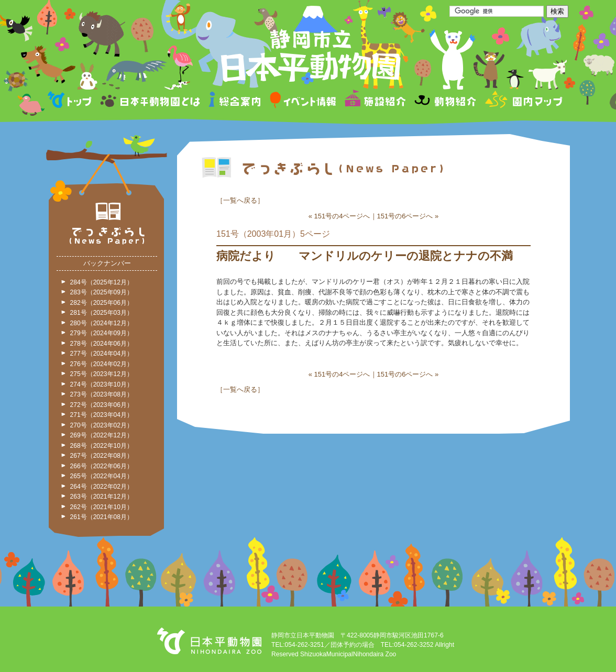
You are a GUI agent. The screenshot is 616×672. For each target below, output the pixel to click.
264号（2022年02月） (102, 487)
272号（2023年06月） (102, 405)
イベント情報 (303, 101)
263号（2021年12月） (102, 497)
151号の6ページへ (405, 216)
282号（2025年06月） (102, 303)
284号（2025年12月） (102, 282)
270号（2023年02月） (102, 425)
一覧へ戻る (240, 200)
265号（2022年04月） (102, 476)
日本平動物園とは (151, 101)
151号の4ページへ (342, 216)
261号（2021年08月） (102, 517)
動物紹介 (445, 101)
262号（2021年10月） (102, 507)
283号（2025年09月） (102, 292)
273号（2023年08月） (102, 394)
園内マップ (522, 101)
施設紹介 (375, 101)
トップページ (71, 101)
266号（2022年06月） (102, 466)
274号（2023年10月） (102, 384)
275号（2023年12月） (102, 374)
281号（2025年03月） (102, 313)
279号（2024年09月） (102, 333)
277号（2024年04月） (102, 354)
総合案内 (235, 101)
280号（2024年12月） (102, 323)
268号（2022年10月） (102, 446)
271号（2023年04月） (102, 415)
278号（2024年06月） (102, 344)
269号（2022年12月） (102, 435)
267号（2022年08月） (102, 456)
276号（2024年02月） (102, 364)
